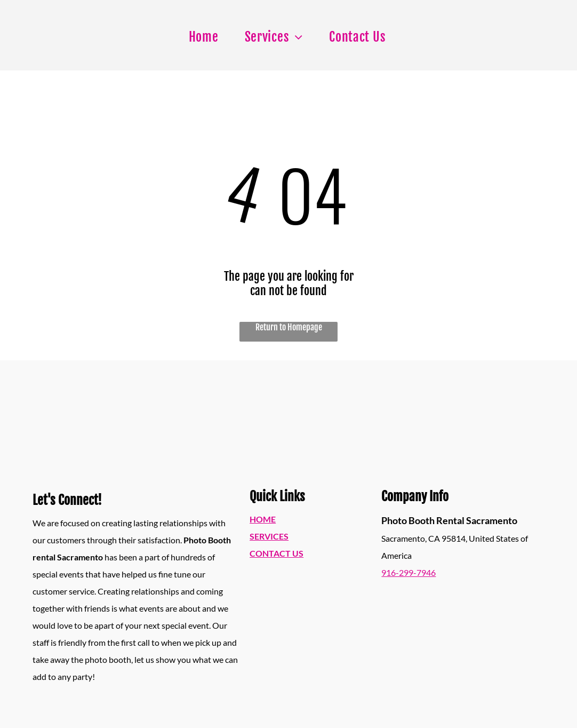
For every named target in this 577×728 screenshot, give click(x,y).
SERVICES (269, 536)
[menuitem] (208, 37)
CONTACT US (277, 553)
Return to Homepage (289, 327)
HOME (263, 519)
